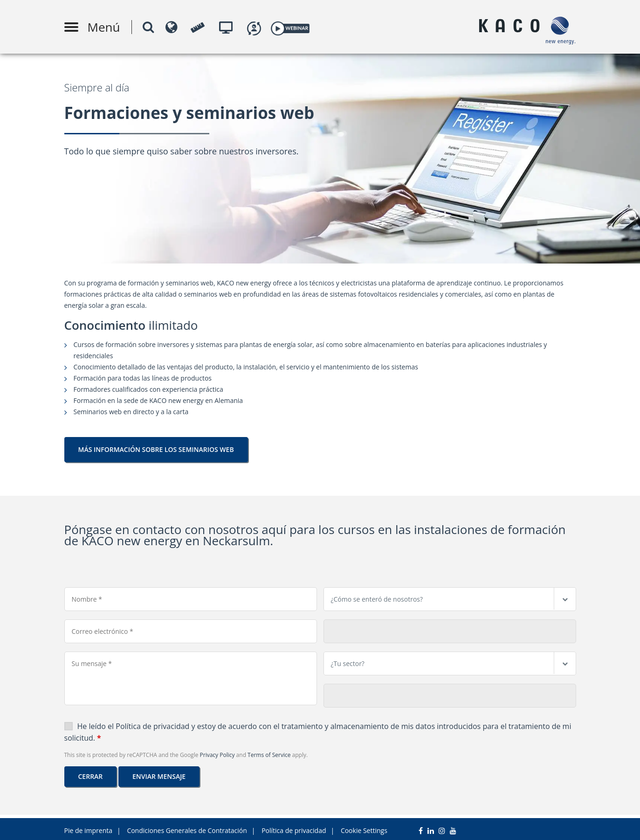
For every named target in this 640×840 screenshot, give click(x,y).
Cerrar (91, 776)
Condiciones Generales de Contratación (187, 827)
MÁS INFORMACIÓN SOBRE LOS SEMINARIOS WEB (156, 449)
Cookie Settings (364, 827)
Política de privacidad (153, 726)
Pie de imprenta (89, 827)
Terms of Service (269, 755)
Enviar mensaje (159, 776)
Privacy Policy (217, 755)
